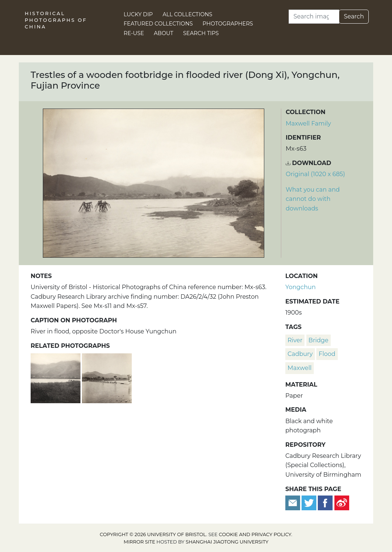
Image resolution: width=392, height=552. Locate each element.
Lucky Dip (138, 14)
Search (354, 16)
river (295, 340)
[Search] (314, 17)
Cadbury (300, 354)
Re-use (134, 33)
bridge (319, 340)
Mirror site (140, 542)
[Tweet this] (310, 502)
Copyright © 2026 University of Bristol (153, 534)
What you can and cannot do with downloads (313, 199)
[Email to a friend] (293, 502)
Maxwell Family (308, 124)
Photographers (228, 24)
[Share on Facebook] (325, 502)
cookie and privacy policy (255, 534)
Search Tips (201, 33)
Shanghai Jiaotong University (227, 542)
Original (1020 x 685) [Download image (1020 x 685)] (315, 174)
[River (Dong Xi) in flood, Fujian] (56, 377)
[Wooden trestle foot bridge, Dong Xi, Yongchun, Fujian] (107, 377)
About (164, 33)
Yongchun (300, 287)
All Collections (188, 14)
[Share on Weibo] (342, 502)
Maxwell (300, 368)
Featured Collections (158, 24)
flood (327, 354)
